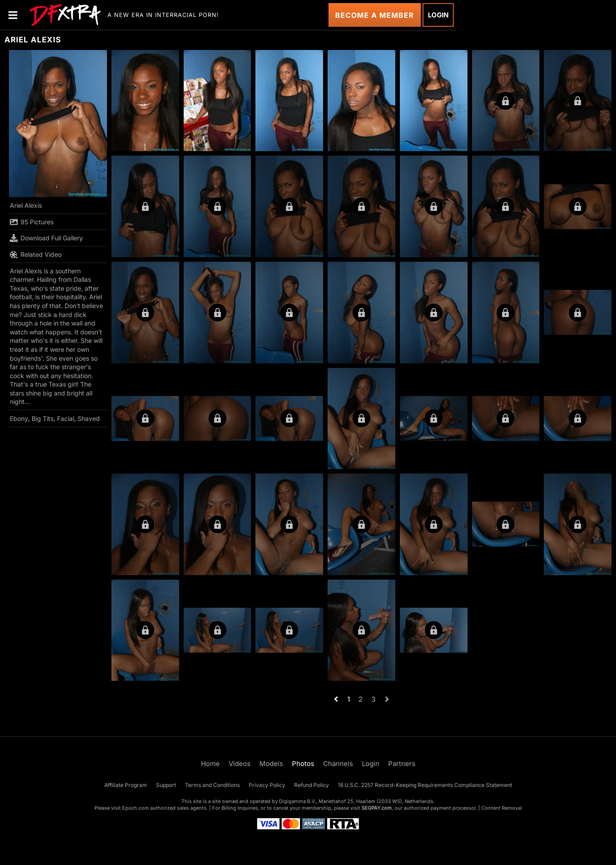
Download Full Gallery (46, 238)
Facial (66, 418)
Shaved (89, 418)
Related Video (36, 255)
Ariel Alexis (26, 205)
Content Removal (502, 808)
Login (438, 15)
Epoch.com (136, 808)
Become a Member (375, 15)
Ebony (19, 418)
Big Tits (43, 418)
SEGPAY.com (377, 808)
